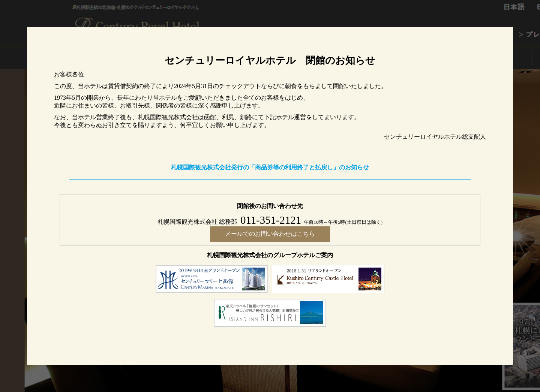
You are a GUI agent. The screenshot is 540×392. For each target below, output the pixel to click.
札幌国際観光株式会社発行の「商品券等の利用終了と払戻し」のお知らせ (270, 167)
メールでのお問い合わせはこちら (270, 234)
